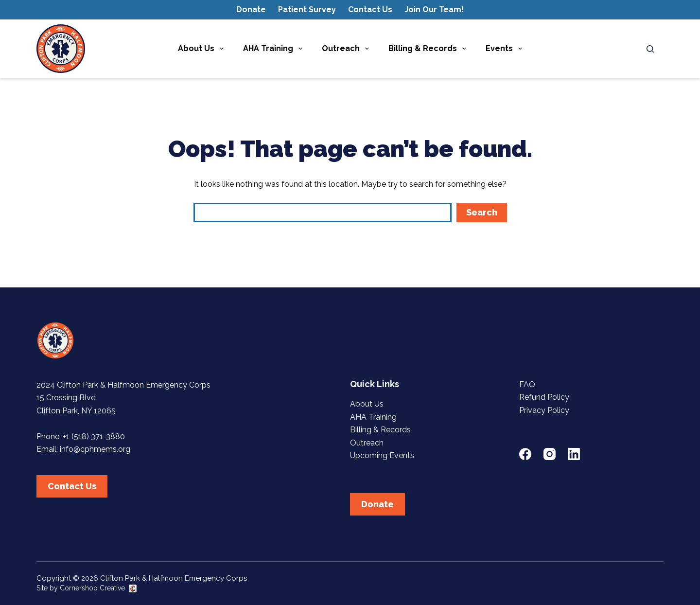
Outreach (347, 49)
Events (506, 49)
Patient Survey (307, 9)
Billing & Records (429, 49)
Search (482, 212)
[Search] (650, 49)
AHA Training (275, 49)
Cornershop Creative (92, 588)
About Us (203, 49)
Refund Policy (544, 397)
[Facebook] (525, 454)
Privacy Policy (544, 410)
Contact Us (370, 9)
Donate (251, 9)
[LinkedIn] (574, 454)
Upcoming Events (382, 455)
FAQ (527, 384)
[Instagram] (550, 454)
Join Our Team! (434, 9)
